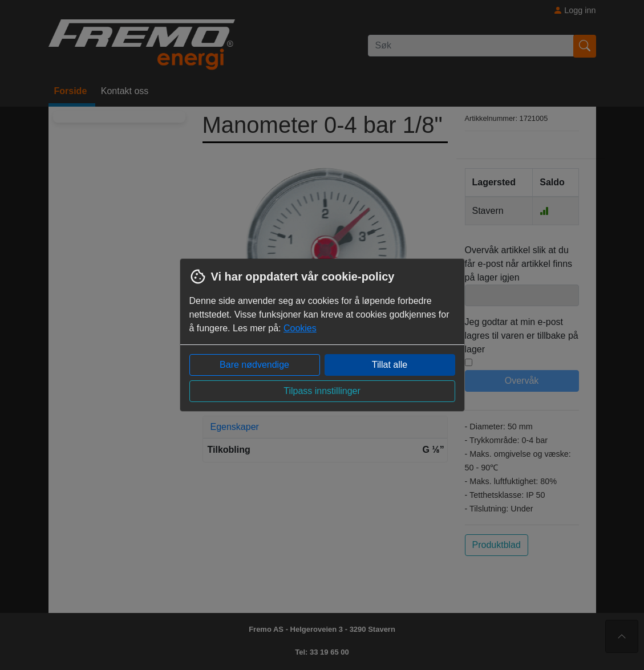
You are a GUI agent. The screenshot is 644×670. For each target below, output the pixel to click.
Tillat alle (390, 365)
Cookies (300, 328)
